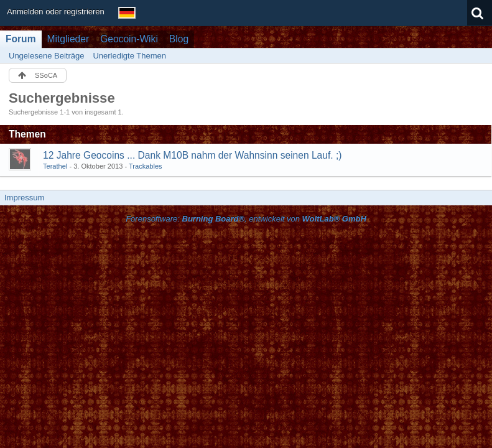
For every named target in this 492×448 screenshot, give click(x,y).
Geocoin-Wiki (129, 39)
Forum (21, 39)
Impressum (24, 198)
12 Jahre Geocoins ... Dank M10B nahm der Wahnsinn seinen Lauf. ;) (193, 155)
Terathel (55, 166)
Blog (179, 39)
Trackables (146, 166)
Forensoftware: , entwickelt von (246, 219)
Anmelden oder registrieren (56, 12)
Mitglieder (68, 39)
